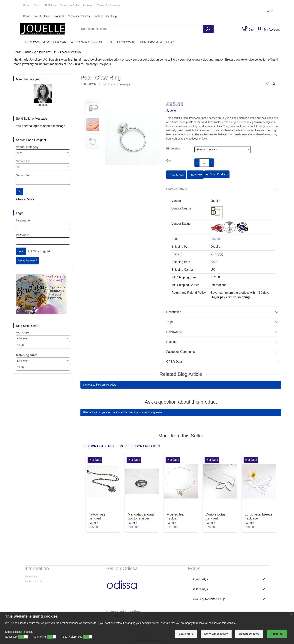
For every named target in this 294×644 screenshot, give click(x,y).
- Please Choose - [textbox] (206, 149)
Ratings (171, 342)
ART (109, 42)
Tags (169, 322)
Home (27, 5)
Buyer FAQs (200, 579)
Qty (169, 161)
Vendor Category (27, 147)
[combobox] (43, 153)
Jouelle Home (42, 16)
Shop (37, 5)
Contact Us (31, 576)
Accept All (277, 634)
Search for (23, 175)
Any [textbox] (19, 153)
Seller (69, 5)
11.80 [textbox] (20, 345)
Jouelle (171, 111)
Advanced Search (25, 199)
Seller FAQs (200, 589)
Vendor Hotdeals (99, 446)
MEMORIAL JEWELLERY (157, 42)
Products (59, 16)
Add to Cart (176, 175)
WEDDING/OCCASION (86, 42)
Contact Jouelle (34, 581)
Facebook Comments (181, 352)
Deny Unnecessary (216, 634)
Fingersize (173, 148)
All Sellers (50, 5)
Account (88, 5)
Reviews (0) (174, 332)
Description (174, 312)
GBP (270, 11)
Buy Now (195, 175)
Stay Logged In (43, 251)
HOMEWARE (126, 42)
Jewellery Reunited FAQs (209, 599)
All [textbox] (19, 167)
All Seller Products (217, 174)
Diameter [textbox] (22, 339)
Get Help (111, 16)
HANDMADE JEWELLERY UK (46, 42)
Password (22, 235)
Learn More (186, 634)
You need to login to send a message (41, 126)
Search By (23, 161)
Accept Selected (249, 634)
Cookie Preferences (108, 5)
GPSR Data (174, 362)
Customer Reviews (79, 16)
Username (23, 220)
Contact (98, 16)
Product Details (177, 189)
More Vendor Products (140, 446)
